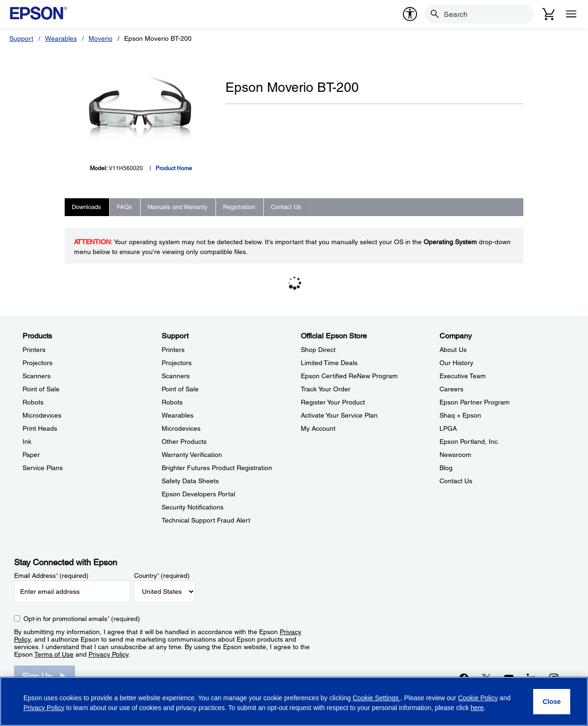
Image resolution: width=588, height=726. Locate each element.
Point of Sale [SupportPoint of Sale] (180, 389)
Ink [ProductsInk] (27, 442)
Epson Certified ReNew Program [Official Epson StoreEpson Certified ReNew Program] (349, 376)
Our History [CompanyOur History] (456, 363)
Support (21, 38)
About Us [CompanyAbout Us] (453, 350)
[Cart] (549, 14)
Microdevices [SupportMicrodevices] (181, 428)
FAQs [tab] (124, 207)
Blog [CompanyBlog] (446, 468)
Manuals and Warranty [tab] (178, 207)
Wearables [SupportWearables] (178, 415)
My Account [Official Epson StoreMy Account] (318, 428)
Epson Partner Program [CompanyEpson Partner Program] (475, 402)
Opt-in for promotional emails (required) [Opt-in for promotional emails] (82, 619)
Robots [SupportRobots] (172, 402)
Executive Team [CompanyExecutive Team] (463, 376)
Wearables (61, 38)
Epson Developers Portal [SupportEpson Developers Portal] (198, 494)
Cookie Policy (478, 698)
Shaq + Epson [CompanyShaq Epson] (460, 415)
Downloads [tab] (86, 207)
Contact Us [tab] (286, 207)
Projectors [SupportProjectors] (177, 363)
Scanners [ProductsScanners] (37, 376)
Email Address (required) (51, 576)
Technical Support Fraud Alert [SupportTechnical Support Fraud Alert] (206, 520)
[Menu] (571, 14)
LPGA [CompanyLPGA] (448, 428)
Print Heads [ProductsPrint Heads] (40, 428)
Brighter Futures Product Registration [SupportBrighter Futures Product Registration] (217, 468)
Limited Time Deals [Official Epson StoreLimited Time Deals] (329, 363)
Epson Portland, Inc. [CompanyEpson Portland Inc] (469, 442)
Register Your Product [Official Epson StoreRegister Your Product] (333, 402)
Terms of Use (54, 654)
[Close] (552, 702)
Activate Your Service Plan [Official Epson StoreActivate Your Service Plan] (339, 415)
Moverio (100, 38)
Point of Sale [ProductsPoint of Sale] (41, 389)
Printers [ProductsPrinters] (34, 350)
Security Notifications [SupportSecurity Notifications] (193, 507)
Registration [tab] (239, 207)
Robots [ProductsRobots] (33, 402)
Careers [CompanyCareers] (451, 389)
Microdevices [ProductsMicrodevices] (42, 415)
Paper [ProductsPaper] (31, 455)
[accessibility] (410, 14)
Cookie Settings (377, 698)
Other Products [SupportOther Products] (184, 442)
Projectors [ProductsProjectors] (37, 363)
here (477, 708)
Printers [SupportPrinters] (173, 350)
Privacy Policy (108, 654)
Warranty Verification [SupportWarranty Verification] (192, 455)
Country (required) (162, 576)
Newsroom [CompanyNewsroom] (455, 455)
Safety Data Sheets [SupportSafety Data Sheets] (190, 481)
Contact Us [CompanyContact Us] (456, 481)
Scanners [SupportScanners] (176, 376)
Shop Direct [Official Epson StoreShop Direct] (318, 350)
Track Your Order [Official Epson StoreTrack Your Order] (326, 389)
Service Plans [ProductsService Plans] (43, 468)
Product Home (174, 168)
